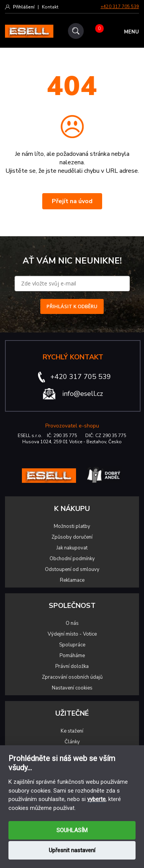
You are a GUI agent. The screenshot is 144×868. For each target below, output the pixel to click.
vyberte (96, 799)
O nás (72, 623)
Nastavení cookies (72, 688)
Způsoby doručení (72, 537)
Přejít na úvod (72, 201)
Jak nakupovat (72, 548)
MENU (132, 32)
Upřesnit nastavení (72, 850)
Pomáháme (72, 656)
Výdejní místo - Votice (72, 634)
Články (72, 742)
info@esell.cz (83, 394)
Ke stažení (72, 731)
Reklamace (72, 580)
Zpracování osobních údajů (72, 677)
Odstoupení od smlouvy (72, 569)
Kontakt (50, 7)
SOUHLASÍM (72, 830)
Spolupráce (72, 645)
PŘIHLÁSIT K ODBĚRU (72, 306)
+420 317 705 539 (120, 7)
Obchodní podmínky (72, 559)
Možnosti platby (72, 526)
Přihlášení (24, 7)
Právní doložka (72, 666)
